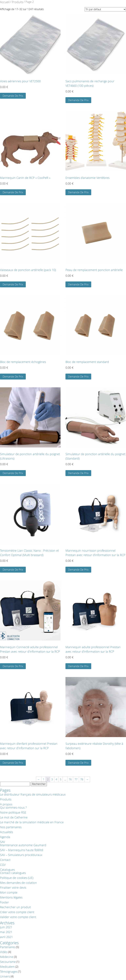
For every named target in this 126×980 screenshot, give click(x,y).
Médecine (7, 957)
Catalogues (7, 870)
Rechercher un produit (15, 907)
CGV (3, 865)
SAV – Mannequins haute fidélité (22, 850)
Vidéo (4, 952)
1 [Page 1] (44, 779)
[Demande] (105, 9)
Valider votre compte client (18, 917)
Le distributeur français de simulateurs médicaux (33, 794)
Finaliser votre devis (13, 888)
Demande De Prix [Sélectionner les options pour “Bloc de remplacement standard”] (78, 377)
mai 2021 (6, 932)
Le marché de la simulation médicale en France (32, 822)
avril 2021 (6, 937)
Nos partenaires (11, 827)
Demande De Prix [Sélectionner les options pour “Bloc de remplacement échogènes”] (13, 377)
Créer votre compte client (17, 912)
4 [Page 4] (56, 779)
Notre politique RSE (13, 812)
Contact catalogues (13, 873)
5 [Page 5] (61, 779)
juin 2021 (6, 927)
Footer (4, 902)
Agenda (5, 837)
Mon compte (9, 892)
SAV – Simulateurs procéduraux (21, 855)
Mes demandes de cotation (18, 883)
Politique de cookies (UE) (17, 878)
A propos (6, 804)
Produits (17, 2)
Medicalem (7, 967)
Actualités (6, 832)
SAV (2, 842)
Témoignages (9, 972)
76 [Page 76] (70, 779)
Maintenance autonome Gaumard (23, 845)
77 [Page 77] (76, 779)
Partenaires (8, 947)
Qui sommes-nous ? (13, 807)
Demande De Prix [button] (13, 96)
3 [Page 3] (52, 779)
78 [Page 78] (82, 779)
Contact (5, 860)
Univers (5, 976)
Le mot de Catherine (14, 817)
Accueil (5, 2)
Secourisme (8, 962)
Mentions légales (11, 897)
